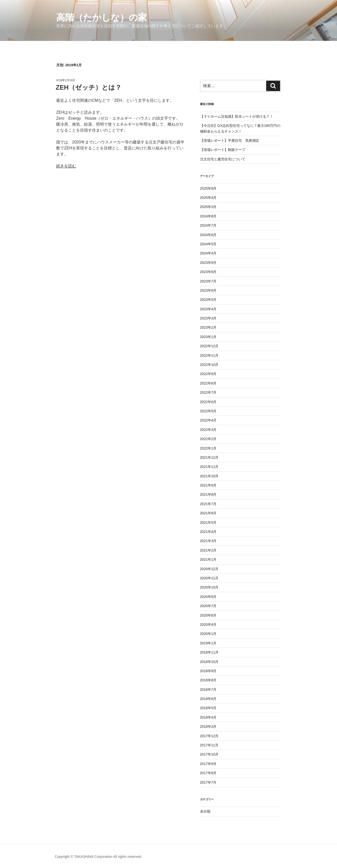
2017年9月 (208, 764)
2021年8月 (208, 494)
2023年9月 (208, 263)
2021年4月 (208, 532)
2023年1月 (208, 337)
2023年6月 (208, 290)
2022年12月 (209, 346)
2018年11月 (209, 652)
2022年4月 (208, 420)
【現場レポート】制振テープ (223, 150)
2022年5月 (208, 411)
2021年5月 (208, 522)
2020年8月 (208, 597)
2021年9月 (208, 485)
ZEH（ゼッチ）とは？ (89, 87)
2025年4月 (208, 198)
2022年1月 (208, 448)
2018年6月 (208, 699)
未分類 (205, 811)
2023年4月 (208, 309)
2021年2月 (208, 550)
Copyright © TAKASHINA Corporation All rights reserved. (98, 857)
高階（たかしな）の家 (102, 17)
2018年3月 (208, 727)
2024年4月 (208, 253)
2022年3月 (208, 430)
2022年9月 (208, 374)
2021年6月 (208, 513)
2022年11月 (209, 355)
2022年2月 (208, 439)
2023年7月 (208, 281)
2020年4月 (208, 625)
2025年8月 (208, 188)
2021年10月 (209, 476)
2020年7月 (208, 606)
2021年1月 (208, 559)
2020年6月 (208, 615)
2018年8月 (208, 680)
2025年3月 (208, 207)
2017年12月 (209, 736)
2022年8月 (208, 383)
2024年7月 (208, 225)
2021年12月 (209, 457)
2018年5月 (208, 708)
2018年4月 (208, 717)
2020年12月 (209, 569)
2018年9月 (208, 671)
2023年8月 (208, 272)
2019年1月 (208, 643)
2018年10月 (209, 662)
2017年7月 (208, 782)
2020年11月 (209, 578)
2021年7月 (208, 504)
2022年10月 (209, 365)
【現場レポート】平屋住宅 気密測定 (230, 140)
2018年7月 (208, 690)
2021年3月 (208, 541)
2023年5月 (208, 300)
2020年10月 (209, 587)
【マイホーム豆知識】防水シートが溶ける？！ (237, 116)
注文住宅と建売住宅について (223, 159)
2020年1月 (208, 634)
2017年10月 (209, 754)
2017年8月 (208, 773)
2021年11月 (209, 467)
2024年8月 (208, 216)
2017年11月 (209, 745)
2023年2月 (208, 327)
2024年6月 (208, 235)
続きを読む (66, 166)
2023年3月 (208, 318)
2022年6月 (208, 402)
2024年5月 (208, 244)
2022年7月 (208, 392)
